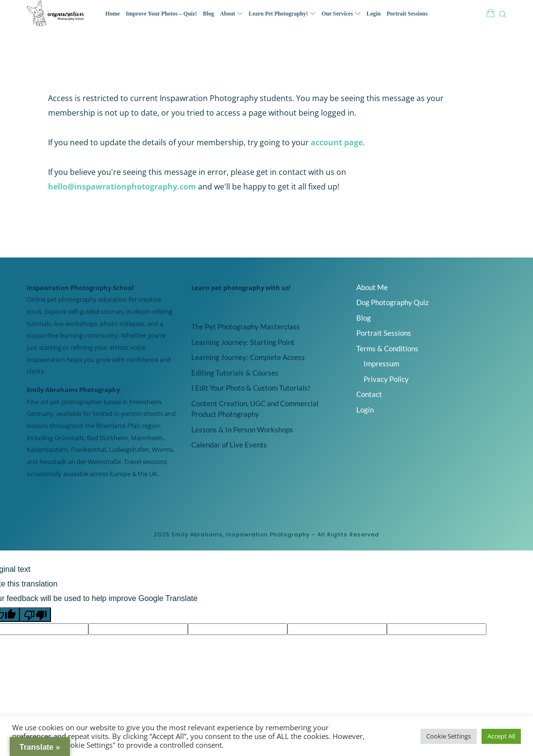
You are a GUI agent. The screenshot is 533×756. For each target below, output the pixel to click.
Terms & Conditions (387, 348)
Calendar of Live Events (229, 445)
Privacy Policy (386, 379)
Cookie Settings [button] (449, 736)
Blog (364, 318)
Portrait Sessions (384, 333)
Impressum (381, 363)
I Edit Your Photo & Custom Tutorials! (251, 388)
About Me (372, 287)
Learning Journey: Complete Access (248, 357)
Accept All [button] (501, 736)
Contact (369, 394)
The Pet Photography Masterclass (246, 326)
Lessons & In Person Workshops (242, 430)
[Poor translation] (35, 615)
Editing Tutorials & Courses (235, 373)
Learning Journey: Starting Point (243, 342)
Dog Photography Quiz (392, 302)
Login (365, 410)
